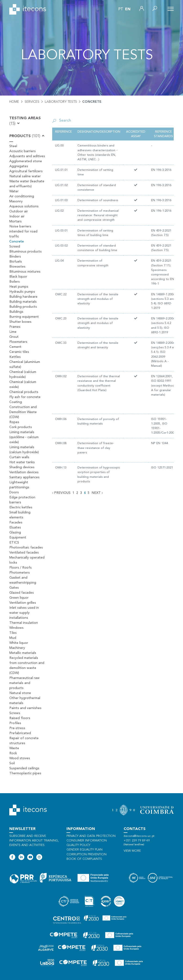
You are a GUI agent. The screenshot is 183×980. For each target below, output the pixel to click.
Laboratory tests (61, 102)
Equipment (18, 538)
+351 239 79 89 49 (137, 841)
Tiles (13, 633)
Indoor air (17, 216)
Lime (13, 332)
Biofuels (16, 262)
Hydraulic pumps (22, 292)
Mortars (15, 221)
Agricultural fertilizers (26, 171)
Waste (14, 748)
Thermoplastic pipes (25, 773)
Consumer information (87, 841)
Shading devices (22, 467)
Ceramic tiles (19, 352)
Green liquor (19, 598)
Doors (14, 492)
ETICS (14, 543)
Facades (16, 522)
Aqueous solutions (24, 206)
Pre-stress (17, 728)
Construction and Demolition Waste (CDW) (23, 412)
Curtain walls (19, 457)
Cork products (21, 427)
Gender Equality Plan (84, 850)
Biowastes (17, 267)
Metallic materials (23, 653)
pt (121, 9)
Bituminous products (25, 252)
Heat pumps (19, 287)
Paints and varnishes (25, 708)
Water (14, 191)
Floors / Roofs (20, 568)
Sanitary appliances (24, 477)
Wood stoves (20, 758)
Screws (15, 713)
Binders (15, 257)
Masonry (16, 201)
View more (132, 851)
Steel (13, 146)
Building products (23, 307)
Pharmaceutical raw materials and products (24, 683)
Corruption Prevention (86, 854)
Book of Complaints (84, 859)
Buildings (16, 312)
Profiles (15, 723)
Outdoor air (19, 211)
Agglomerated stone (26, 161)
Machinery (17, 648)
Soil (12, 763)
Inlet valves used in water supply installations (24, 613)
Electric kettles (21, 507)
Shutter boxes (20, 322)
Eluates (15, 528)
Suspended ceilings (24, 768)
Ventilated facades (24, 553)
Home (14, 102)
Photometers (20, 573)
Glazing (15, 533)
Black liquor (18, 277)
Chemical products (24, 392)
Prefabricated (20, 733)
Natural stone (20, 693)
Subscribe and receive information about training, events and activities (34, 841)
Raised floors (20, 718)
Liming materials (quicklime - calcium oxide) (24, 437)
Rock (13, 753)
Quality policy (78, 845)
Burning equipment (24, 317)
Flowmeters (18, 342)
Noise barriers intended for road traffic (23, 232)
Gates (14, 588)
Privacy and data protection (91, 836)
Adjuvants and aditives (27, 156)
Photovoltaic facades (26, 548)
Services (32, 102)
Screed (15, 247)
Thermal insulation (24, 623)
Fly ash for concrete (25, 397)
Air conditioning (22, 196)
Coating (16, 402)
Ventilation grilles (23, 603)
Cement (15, 347)
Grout (14, 337)
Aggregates (19, 166)
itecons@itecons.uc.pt (139, 836)
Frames (15, 327)
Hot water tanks (22, 462)
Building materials (23, 302)
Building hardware (23, 297)
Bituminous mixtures (25, 272)
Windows (16, 628)
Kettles (15, 357)
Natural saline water (25, 176)
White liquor (19, 643)
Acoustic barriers (23, 151)
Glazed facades (22, 593)
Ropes (14, 422)
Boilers (15, 282)
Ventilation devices (24, 472)
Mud (13, 638)
